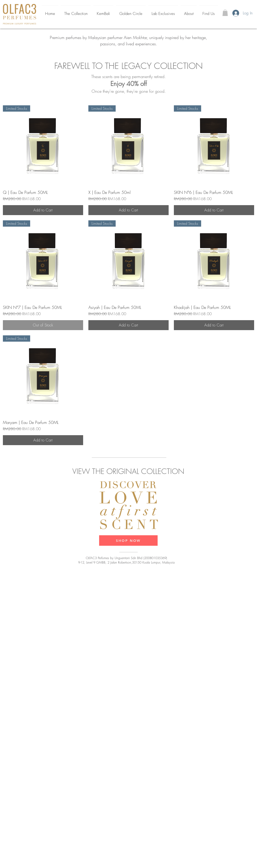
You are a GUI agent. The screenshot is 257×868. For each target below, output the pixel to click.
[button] (225, 13)
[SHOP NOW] (128, 541)
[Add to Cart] (43, 210)
